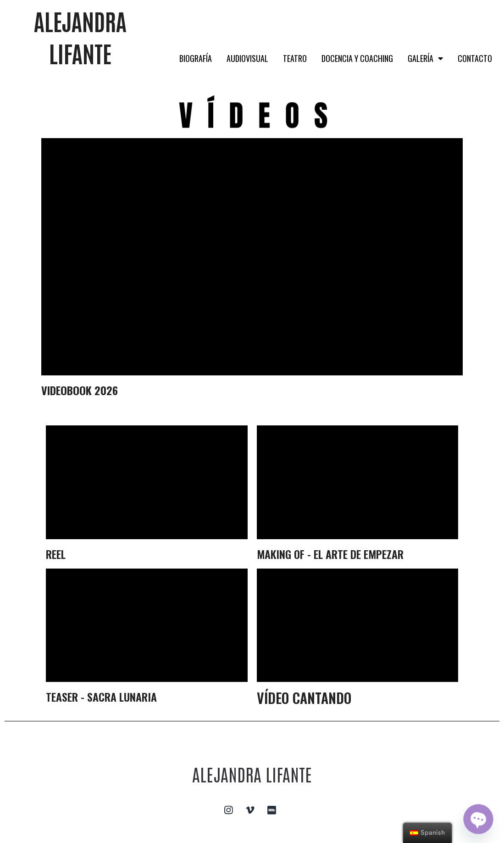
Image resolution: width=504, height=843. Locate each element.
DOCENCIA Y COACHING (357, 58)
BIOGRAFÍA (196, 58)
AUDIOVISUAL (247, 58)
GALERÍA (425, 58)
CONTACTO (475, 58)
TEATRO (295, 58)
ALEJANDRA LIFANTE (252, 773)
